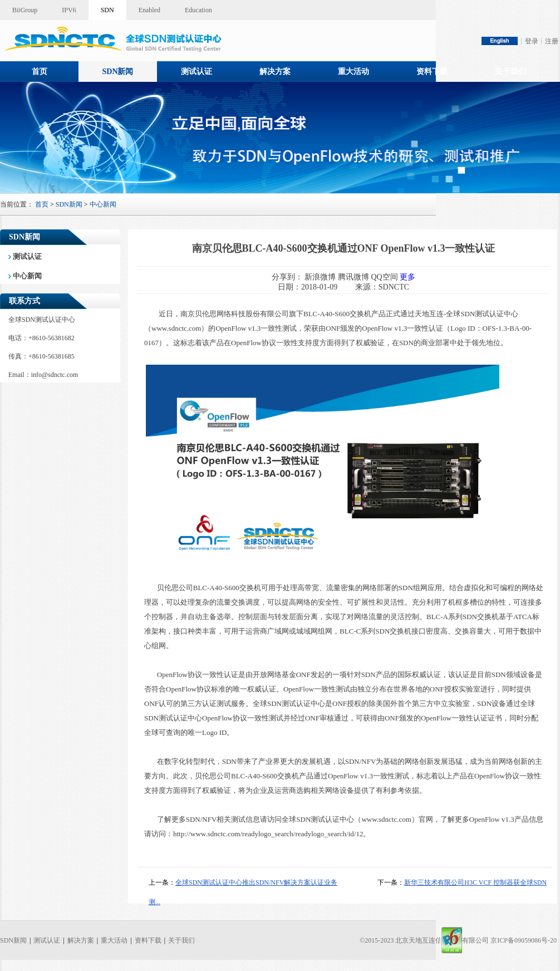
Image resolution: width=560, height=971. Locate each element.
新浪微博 (320, 277)
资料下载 (432, 72)
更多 (407, 277)
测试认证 (197, 72)
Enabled (149, 10)
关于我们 (510, 72)
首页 (40, 72)
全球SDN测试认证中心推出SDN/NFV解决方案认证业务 (256, 882)
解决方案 (275, 72)
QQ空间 (384, 277)
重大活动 (353, 72)
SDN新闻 (117, 72)
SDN (107, 10)
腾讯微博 (353, 277)
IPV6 (69, 10)
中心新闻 (103, 204)
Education (198, 10)
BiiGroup (25, 10)
